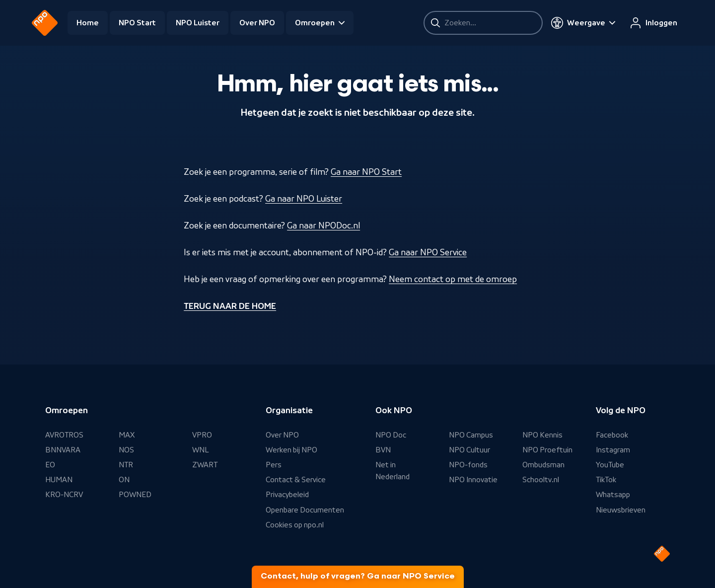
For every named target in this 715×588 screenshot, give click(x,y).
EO (50, 465)
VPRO (202, 435)
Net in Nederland (393, 471)
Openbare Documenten (305, 510)
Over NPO (257, 23)
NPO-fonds (468, 465)
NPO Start (137, 23)
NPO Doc (391, 435)
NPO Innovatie (473, 480)
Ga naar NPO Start (366, 172)
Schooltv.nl (541, 480)
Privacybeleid (287, 495)
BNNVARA (63, 450)
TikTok (606, 480)
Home (88, 23)
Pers (274, 465)
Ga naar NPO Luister (304, 199)
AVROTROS (64, 435)
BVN (383, 450)
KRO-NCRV (64, 495)
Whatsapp (613, 495)
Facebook (612, 435)
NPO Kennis (542, 435)
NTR (126, 465)
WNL (201, 450)
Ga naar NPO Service (428, 252)
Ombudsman (543, 465)
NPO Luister (198, 23)
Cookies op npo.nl (295, 525)
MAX (127, 435)
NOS (126, 450)
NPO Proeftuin (547, 450)
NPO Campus (471, 435)
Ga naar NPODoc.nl (323, 225)
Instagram (613, 450)
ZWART (205, 465)
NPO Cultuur (469, 450)
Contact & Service (296, 480)
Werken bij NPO (291, 450)
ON (124, 480)
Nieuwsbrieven (621, 510)
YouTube (610, 465)
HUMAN (59, 480)
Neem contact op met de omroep (453, 279)
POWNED (135, 495)
